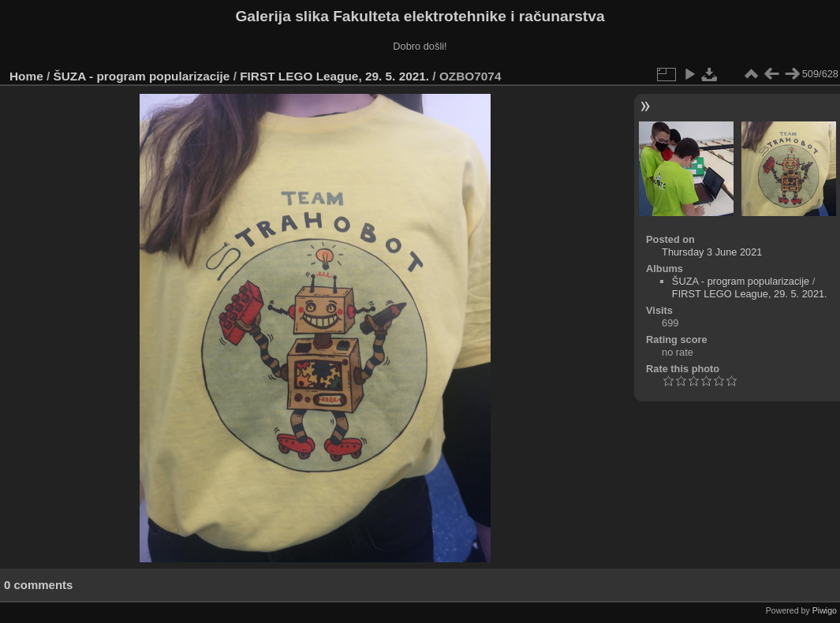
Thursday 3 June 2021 (712, 252)
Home (26, 76)
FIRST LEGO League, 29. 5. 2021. (334, 76)
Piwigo (825, 610)
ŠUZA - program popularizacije (142, 76)
